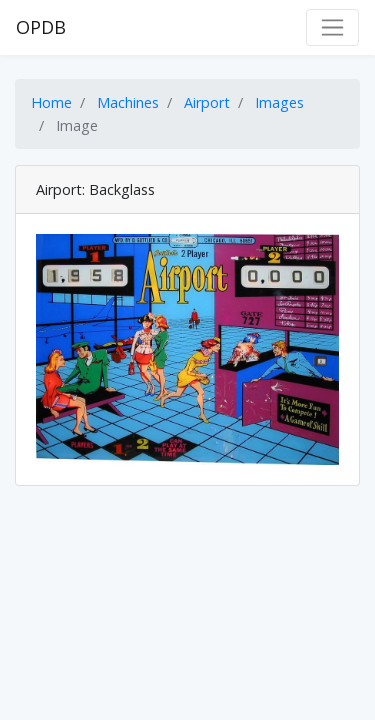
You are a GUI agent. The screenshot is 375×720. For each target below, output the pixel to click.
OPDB (41, 27)
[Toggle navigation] (332, 27)
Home (51, 102)
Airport (207, 102)
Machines (128, 102)
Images (279, 102)
